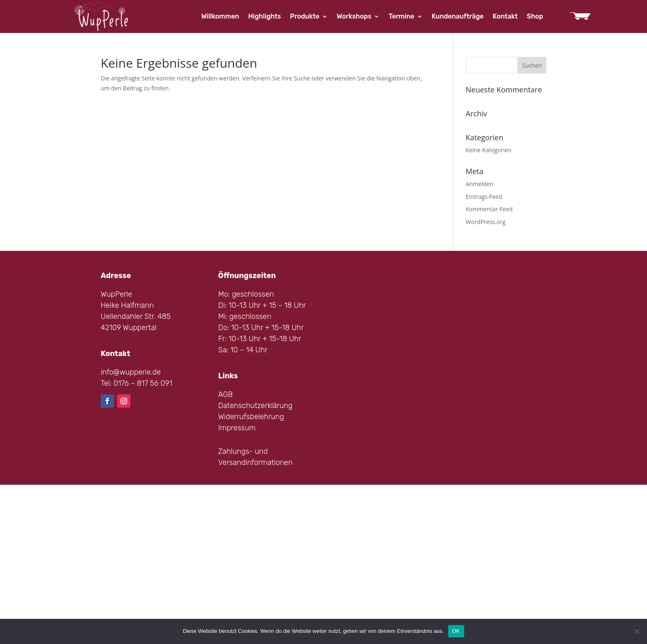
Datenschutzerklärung (255, 406)
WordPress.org (486, 222)
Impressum (237, 428)
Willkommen (220, 17)
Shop (535, 17)
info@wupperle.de (131, 372)
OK (456, 631)
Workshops (354, 17)
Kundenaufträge (458, 17)
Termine (401, 17)
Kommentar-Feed (489, 209)
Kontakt (505, 17)
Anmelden (480, 184)
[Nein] (637, 631)
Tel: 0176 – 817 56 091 (136, 383)
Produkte (305, 17)
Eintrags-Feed (484, 197)
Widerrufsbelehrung (251, 417)
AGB (226, 394)
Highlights (264, 17)
